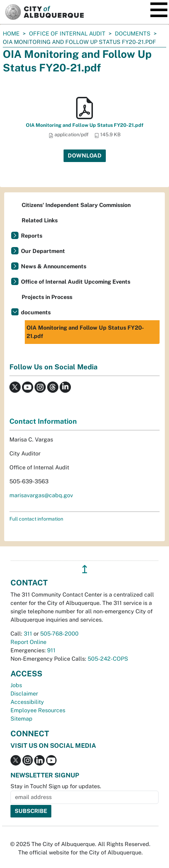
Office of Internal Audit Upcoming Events (76, 282)
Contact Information (43, 421)
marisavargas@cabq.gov (41, 495)
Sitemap (21, 719)
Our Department (43, 251)
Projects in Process (47, 297)
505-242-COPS (108, 659)
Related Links (40, 220)
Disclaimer (24, 694)
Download (85, 156)
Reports (32, 236)
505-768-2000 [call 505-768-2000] (59, 634)
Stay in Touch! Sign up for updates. (56, 786)
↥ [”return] (85, 569)
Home (11, 34)
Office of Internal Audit (67, 34)
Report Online (28, 642)
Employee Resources (38, 710)
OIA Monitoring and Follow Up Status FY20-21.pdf (85, 125)
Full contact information (36, 519)
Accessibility (27, 702)
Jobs (16, 685)
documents (133, 34)
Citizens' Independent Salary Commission (76, 205)
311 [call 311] (28, 634)
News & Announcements (54, 266)
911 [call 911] (51, 650)
